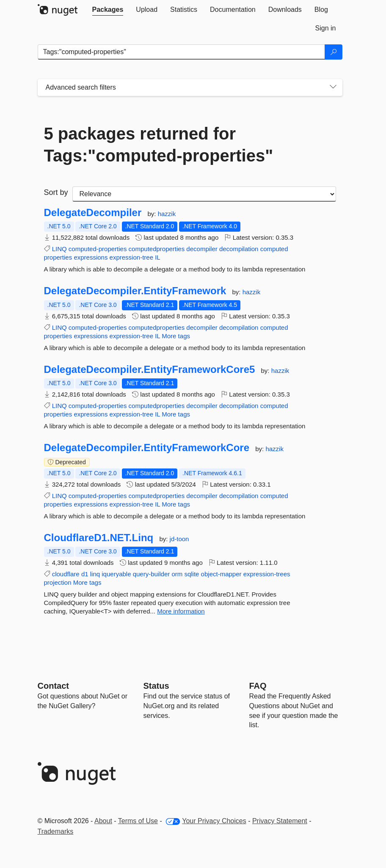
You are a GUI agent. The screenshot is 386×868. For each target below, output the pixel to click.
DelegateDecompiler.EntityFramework (135, 291)
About (103, 821)
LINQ (59, 249)
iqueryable (116, 574)
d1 (85, 574)
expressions (91, 257)
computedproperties (157, 249)
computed (274, 249)
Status (156, 686)
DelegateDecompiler (93, 213)
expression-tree (131, 257)
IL (158, 257)
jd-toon (179, 539)
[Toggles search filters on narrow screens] (333, 88)
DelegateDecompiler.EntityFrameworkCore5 (150, 370)
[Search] (334, 52)
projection (58, 582)
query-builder (152, 574)
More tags (176, 336)
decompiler (202, 249)
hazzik (167, 214)
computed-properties (98, 249)
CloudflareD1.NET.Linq (99, 538)
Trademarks (56, 831)
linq (95, 574)
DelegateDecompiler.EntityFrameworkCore (147, 448)
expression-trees (267, 574)
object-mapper (221, 574)
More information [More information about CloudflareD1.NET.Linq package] (181, 611)
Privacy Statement (280, 821)
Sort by (56, 192)
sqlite (192, 574)
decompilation (239, 249)
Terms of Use (138, 821)
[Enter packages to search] (181, 52)
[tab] (108, 10)
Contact (53, 686)
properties (58, 257)
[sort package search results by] (204, 194)
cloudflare (66, 574)
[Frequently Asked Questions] (258, 686)
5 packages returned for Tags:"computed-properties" (159, 145)
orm (177, 574)
